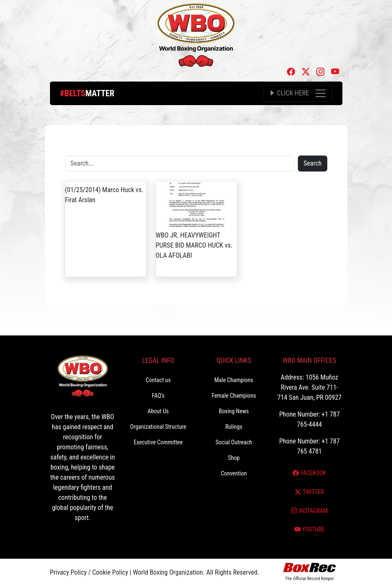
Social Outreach (234, 442)
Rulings (234, 427)
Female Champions (234, 396)
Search (312, 163)
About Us (158, 411)
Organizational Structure (158, 427)
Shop (234, 458)
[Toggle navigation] (297, 93)
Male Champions (234, 380)
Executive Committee (158, 442)
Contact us (158, 380)
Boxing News (234, 411)
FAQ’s (158, 396)
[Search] (180, 164)
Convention (234, 473)
